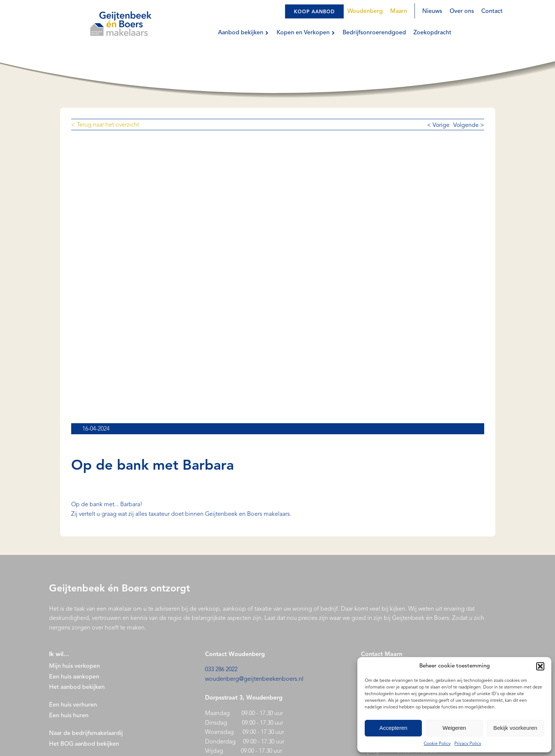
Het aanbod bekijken (77, 687)
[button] (540, 666)
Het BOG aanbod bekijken (84, 744)
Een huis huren (69, 716)
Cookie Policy (437, 744)
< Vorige (438, 125)
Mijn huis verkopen (74, 666)
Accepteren (393, 728)
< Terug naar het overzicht (105, 125)
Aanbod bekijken (243, 33)
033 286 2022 (221, 670)
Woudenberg (365, 11)
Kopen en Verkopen (306, 33)
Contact (492, 11)
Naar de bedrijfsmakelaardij (86, 733)
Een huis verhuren (74, 705)
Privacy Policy (468, 744)
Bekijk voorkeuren (515, 728)
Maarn (399, 11)
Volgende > (469, 125)
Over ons (462, 11)
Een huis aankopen (74, 677)
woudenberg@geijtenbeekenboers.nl (254, 679)
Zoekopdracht (432, 33)
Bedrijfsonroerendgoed (374, 33)
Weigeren (454, 728)
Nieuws (432, 11)
